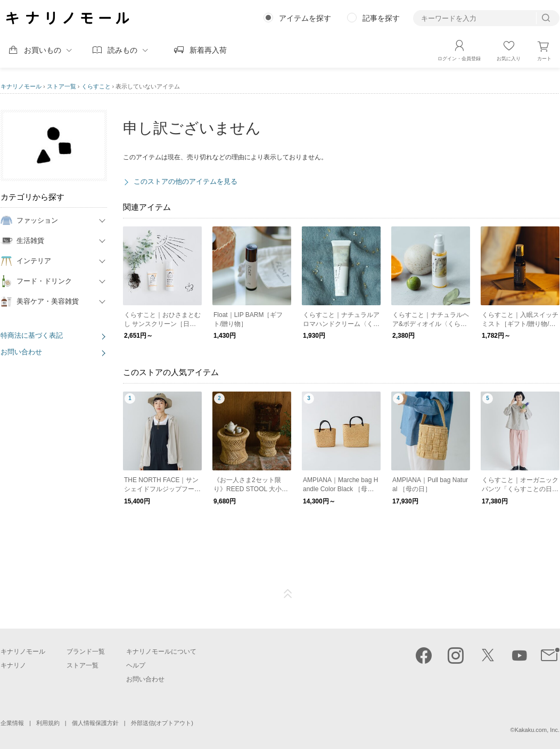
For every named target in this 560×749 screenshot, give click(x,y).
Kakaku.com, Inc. (537, 730)
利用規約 (48, 723)
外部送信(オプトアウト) (162, 723)
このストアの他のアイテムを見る (186, 181)
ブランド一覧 (86, 652)
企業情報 (12, 723)
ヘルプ (136, 665)
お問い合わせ (21, 352)
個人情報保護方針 (95, 723)
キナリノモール (21, 86)
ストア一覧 (61, 86)
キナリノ (13, 665)
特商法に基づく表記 (32, 335)
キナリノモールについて (161, 652)
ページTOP (288, 594)
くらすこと (96, 86)
